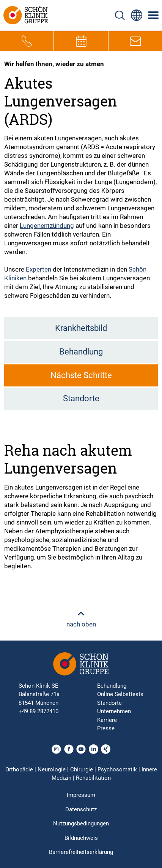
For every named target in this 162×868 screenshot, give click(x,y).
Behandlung (81, 352)
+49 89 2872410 (39, 711)
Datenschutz (81, 809)
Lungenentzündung (47, 226)
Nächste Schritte (81, 375)
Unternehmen (114, 711)
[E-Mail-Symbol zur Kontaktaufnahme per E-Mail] (135, 41)
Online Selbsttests (120, 694)
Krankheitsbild (81, 328)
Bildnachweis (81, 838)
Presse (106, 728)
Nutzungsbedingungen (81, 823)
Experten (39, 269)
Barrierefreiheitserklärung (81, 852)
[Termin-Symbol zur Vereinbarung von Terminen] (81, 41)
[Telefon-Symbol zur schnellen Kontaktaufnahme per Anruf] (27, 41)
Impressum (81, 795)
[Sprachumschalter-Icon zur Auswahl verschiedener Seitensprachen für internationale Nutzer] (137, 15)
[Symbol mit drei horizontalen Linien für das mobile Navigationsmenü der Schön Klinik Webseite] (154, 15)
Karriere (107, 720)
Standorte (81, 398)
